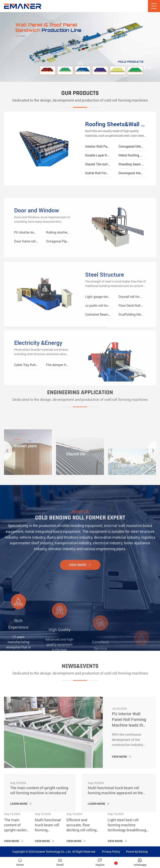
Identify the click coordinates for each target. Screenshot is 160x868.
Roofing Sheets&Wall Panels (116, 124)
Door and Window (37, 239)
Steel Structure (105, 306)
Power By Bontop (137, 852)
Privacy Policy (111, 852)
